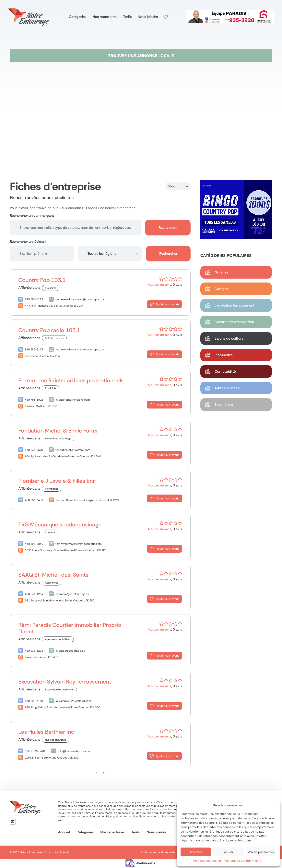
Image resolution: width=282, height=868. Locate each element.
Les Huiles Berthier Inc (46, 732)
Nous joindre (148, 17)
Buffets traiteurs (54, 338)
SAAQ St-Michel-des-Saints (53, 575)
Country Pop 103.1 (42, 280)
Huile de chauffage (56, 740)
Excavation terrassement (59, 690)
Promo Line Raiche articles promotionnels (71, 380)
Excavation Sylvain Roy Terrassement (65, 682)
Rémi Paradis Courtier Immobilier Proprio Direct (70, 628)
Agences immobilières (58, 639)
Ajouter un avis (159, 284)
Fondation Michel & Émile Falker (58, 431)
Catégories (78, 17)
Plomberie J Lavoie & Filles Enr (57, 481)
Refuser (228, 852)
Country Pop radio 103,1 (49, 330)
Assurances (52, 583)
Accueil (64, 832)
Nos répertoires (105, 17)
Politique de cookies (207, 861)
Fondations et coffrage (58, 439)
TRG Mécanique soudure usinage (60, 525)
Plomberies (52, 489)
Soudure (50, 532)
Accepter (196, 852)
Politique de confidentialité (242, 861)
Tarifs (128, 17)
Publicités (51, 288)
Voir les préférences (261, 852)
